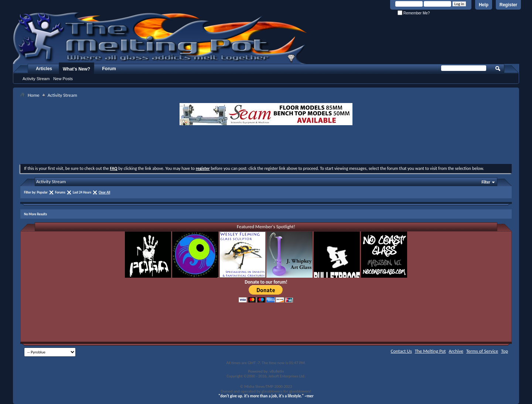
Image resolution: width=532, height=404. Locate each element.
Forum (109, 69)
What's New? (76, 69)
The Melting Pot (430, 351)
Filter (486, 182)
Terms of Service (482, 351)
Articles (44, 69)
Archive (456, 351)
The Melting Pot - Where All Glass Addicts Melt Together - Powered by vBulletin (160, 38)
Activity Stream (36, 79)
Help (484, 5)
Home (34, 95)
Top (504, 351)
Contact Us (401, 351)
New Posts (63, 79)
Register (508, 5)
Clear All (104, 192)
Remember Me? (414, 13)
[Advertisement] (266, 145)
